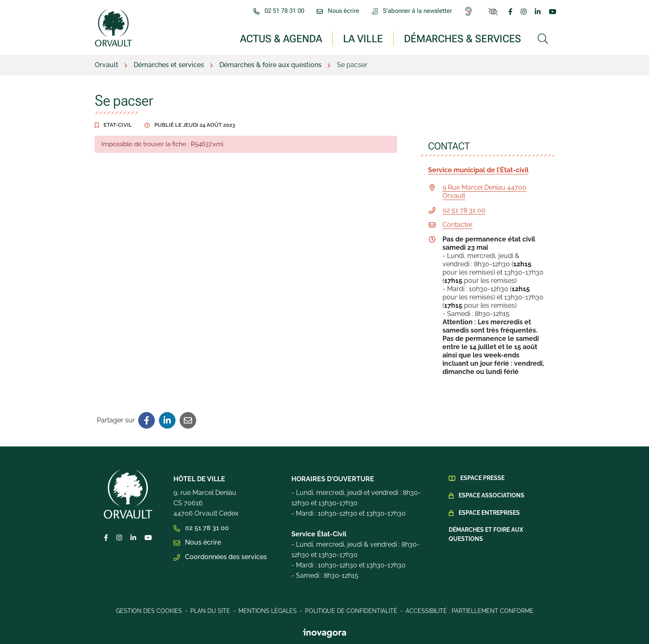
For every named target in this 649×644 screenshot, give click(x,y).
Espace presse (482, 478)
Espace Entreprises (489, 513)
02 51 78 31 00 (464, 210)
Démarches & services (463, 38)
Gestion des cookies (149, 611)
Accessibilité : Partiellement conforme (470, 611)
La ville (363, 38)
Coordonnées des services (220, 557)
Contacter (458, 225)
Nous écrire (197, 542)
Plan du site (210, 611)
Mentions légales (268, 611)
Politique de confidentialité (351, 611)
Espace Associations (492, 495)
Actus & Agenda (281, 38)
